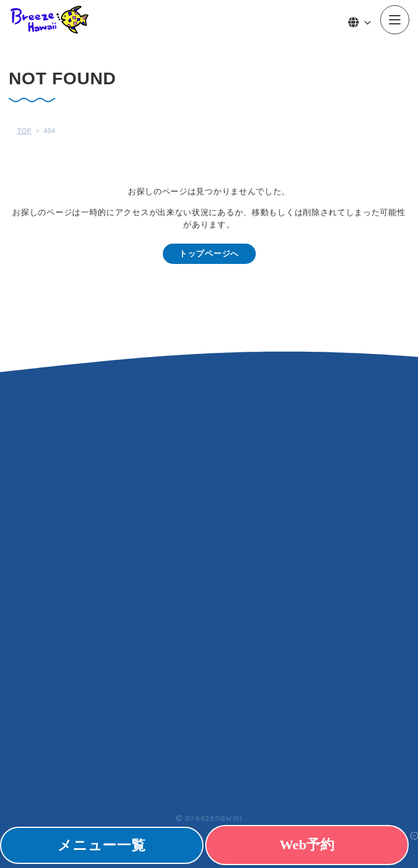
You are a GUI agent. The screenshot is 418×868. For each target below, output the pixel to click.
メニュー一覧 (101, 845)
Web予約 (307, 845)
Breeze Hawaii (49, 20)
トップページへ (209, 254)
